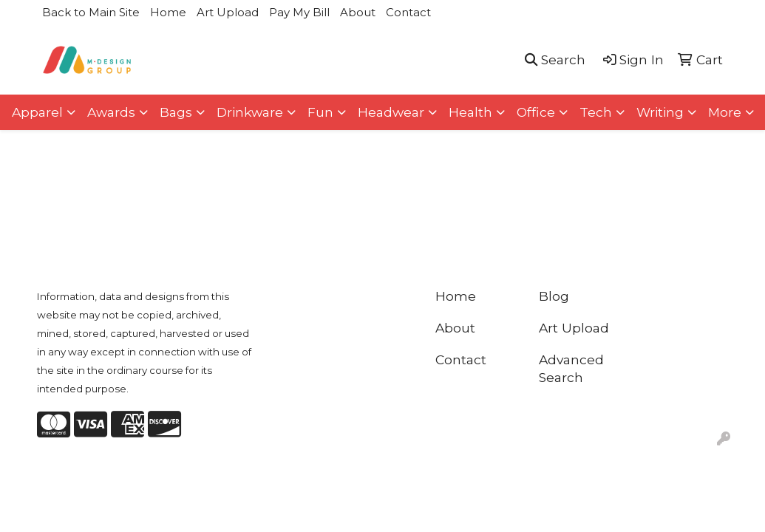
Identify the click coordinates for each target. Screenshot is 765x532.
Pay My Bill (299, 12)
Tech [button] (596, 112)
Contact (408, 12)
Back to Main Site (91, 12)
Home (168, 12)
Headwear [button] (391, 112)
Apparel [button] (37, 112)
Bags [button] (176, 112)
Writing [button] (660, 112)
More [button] (725, 112)
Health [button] (470, 112)
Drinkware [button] (250, 112)
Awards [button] (111, 112)
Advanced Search (571, 368)
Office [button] (536, 112)
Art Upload (228, 12)
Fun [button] (320, 112)
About (358, 12)
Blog (554, 296)
